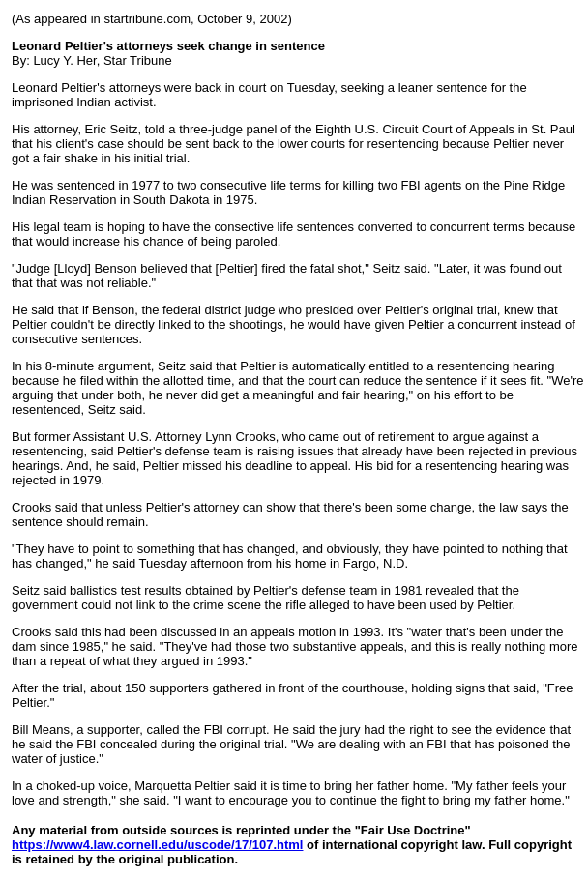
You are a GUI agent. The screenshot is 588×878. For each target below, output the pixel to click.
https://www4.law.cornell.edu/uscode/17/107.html (157, 845)
